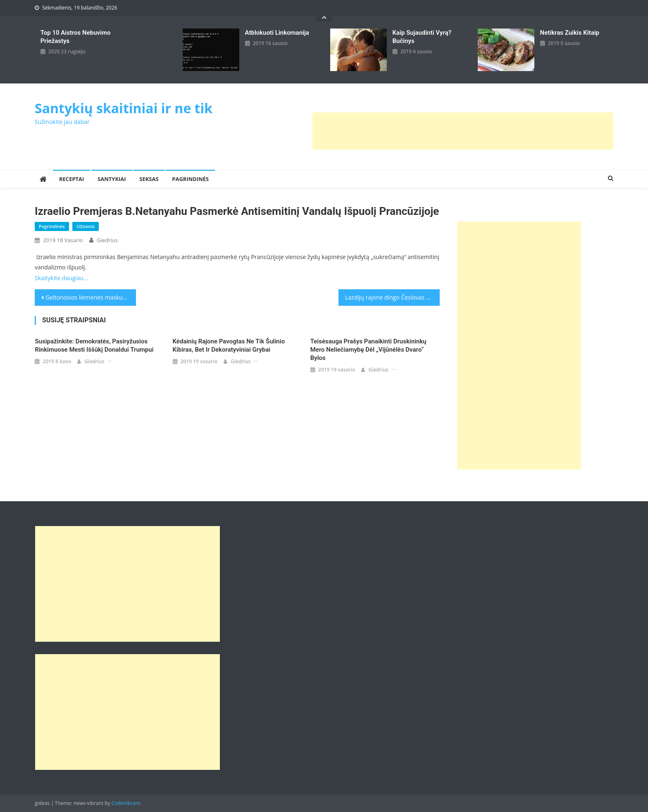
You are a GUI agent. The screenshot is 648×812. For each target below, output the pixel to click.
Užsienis (86, 226)
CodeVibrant (126, 803)
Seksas (149, 179)
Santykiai (112, 179)
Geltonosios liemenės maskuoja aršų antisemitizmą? (91, 297)
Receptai (71, 179)
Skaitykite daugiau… (61, 278)
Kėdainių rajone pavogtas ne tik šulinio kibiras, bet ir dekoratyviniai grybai (229, 345)
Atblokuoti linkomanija (277, 33)
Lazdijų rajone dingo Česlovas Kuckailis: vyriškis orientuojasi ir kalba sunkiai (392, 297)
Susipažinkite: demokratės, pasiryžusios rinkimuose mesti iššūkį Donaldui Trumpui (94, 345)
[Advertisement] (463, 131)
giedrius (107, 240)
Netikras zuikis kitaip (570, 33)
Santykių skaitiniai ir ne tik (124, 108)
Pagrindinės (190, 179)
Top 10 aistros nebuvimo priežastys (76, 37)
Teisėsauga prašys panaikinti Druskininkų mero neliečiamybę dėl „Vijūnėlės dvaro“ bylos (368, 350)
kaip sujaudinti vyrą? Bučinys (422, 37)
